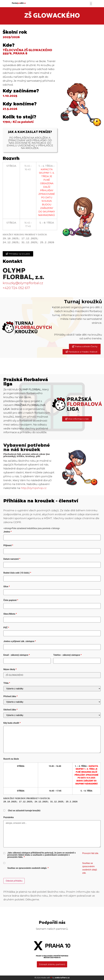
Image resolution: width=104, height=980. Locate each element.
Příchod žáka (10, 696)
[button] (91, 4)
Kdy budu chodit (12, 723)
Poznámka (9, 817)
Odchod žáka (10, 710)
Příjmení (8, 545)
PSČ (6, 628)
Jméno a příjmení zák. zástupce (20, 641)
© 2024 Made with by (52, 978)
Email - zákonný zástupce (17, 655)
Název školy (10, 669)
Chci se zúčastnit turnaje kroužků (24, 811)
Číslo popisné (11, 600)
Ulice (7, 587)
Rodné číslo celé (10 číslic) (17, 573)
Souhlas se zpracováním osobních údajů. (28, 868)
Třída (7, 683)
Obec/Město (10, 614)
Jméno (8, 532)
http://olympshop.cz (34, 488)
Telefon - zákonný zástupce (67, 655)
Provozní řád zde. (90, 853)
